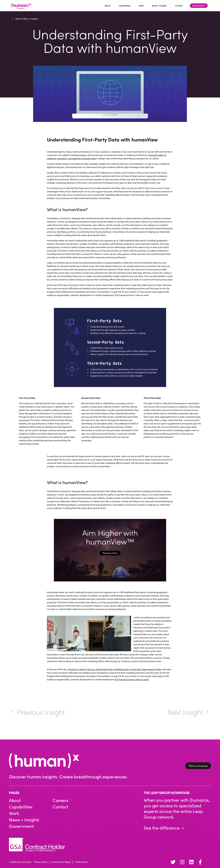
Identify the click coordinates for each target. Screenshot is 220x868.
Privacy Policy (41, 862)
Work (141, 6)
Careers (60, 800)
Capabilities (125, 6)
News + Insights (159, 6)
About (107, 6)
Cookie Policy (81, 862)
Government (21, 826)
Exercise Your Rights (61, 862)
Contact (179, 6)
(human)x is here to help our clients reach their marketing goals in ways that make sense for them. (115, 669)
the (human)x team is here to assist (132, 679)
